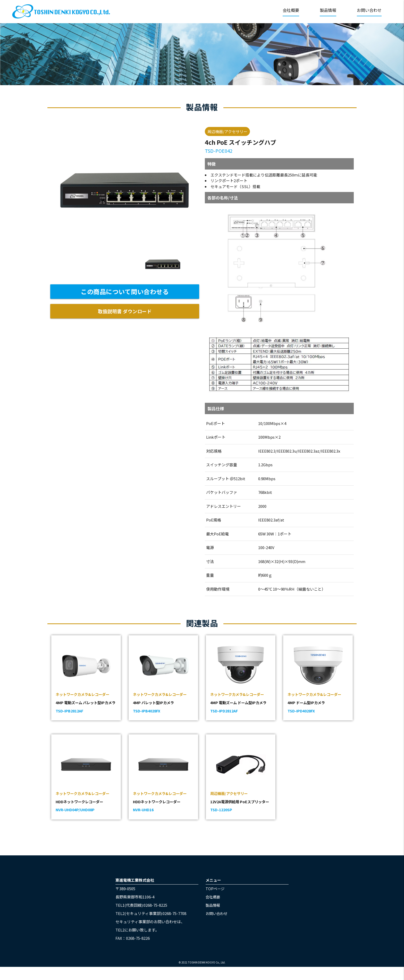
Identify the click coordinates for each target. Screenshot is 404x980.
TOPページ (215, 902)
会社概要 (291, 10)
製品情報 (328, 10)
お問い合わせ (369, 10)
